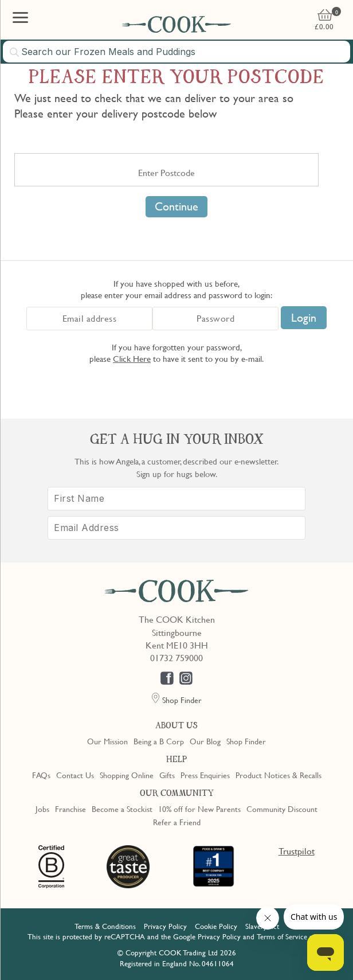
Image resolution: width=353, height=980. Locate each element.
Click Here (132, 358)
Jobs (42, 809)
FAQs (41, 775)
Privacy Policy (165, 926)
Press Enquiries (205, 775)
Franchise (70, 809)
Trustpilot (297, 851)
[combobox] (176, 52)
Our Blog (205, 741)
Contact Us (75, 775)
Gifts (167, 775)
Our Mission (107, 741)
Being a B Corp (159, 741)
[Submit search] (15, 52)
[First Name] (176, 499)
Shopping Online (127, 775)
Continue (176, 206)
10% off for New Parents (199, 809)
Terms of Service (282, 936)
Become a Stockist (122, 809)
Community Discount (282, 809)
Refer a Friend (177, 822)
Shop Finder (246, 741)
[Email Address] (176, 528)
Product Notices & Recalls (279, 775)
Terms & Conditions (105, 926)
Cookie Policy (216, 926)
